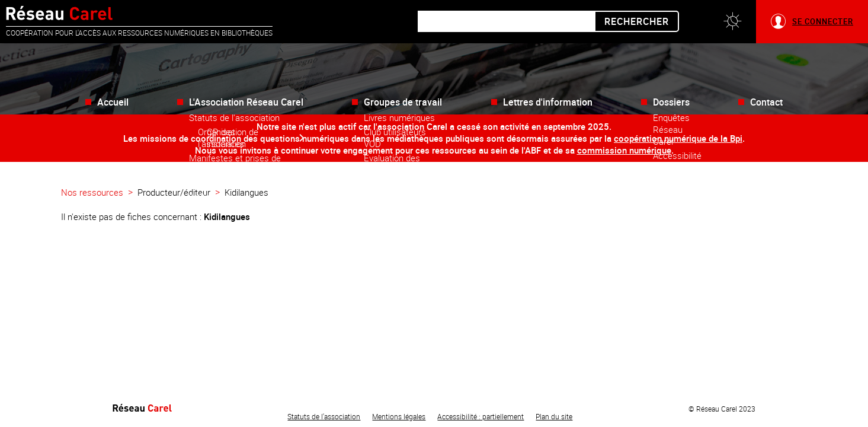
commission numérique (624, 150)
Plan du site (554, 416)
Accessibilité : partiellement (481, 416)
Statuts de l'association (324, 416)
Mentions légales (399, 416)
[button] (732, 22)
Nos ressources (92, 192)
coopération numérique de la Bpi (678, 138)
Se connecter (823, 21)
